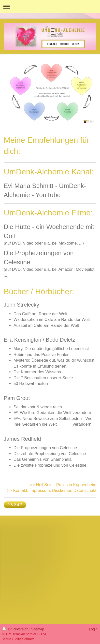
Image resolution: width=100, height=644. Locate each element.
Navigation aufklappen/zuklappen (50, 7)
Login (93, 629)
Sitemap (38, 629)
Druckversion (16, 629)
